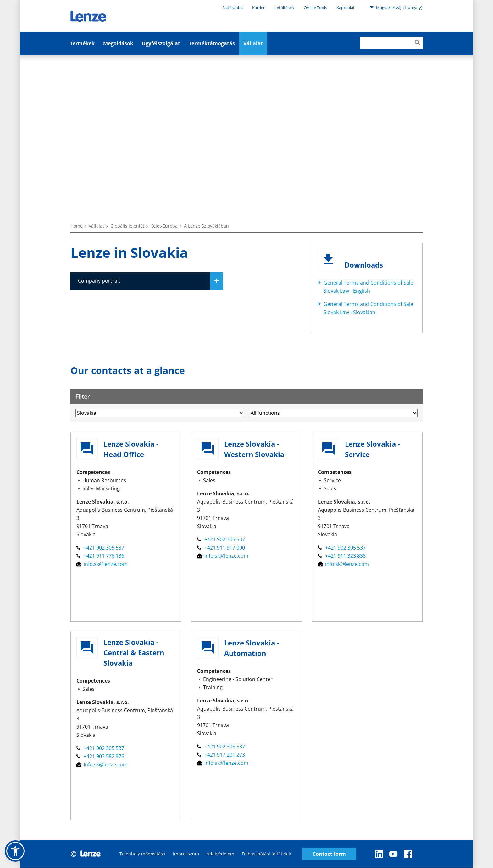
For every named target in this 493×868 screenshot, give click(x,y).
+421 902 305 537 (100, 548)
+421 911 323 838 (342, 556)
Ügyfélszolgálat (161, 43)
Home (77, 226)
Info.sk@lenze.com (223, 556)
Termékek (82, 43)
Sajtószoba (233, 8)
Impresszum (186, 854)
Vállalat (253, 43)
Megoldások (118, 43)
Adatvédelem (220, 854)
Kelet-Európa (164, 226)
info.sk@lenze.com (102, 564)
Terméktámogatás (212, 43)
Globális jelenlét (127, 226)
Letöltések (284, 8)
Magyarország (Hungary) (396, 7)
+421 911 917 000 (221, 548)
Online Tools (315, 8)
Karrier (258, 8)
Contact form (329, 854)
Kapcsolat (346, 8)
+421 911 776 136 (100, 556)
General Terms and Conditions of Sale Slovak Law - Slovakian (368, 308)
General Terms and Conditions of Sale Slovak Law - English (368, 287)
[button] (15, 851)
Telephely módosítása (142, 854)
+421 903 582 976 (100, 757)
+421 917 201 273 (221, 755)
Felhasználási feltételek (266, 854)
